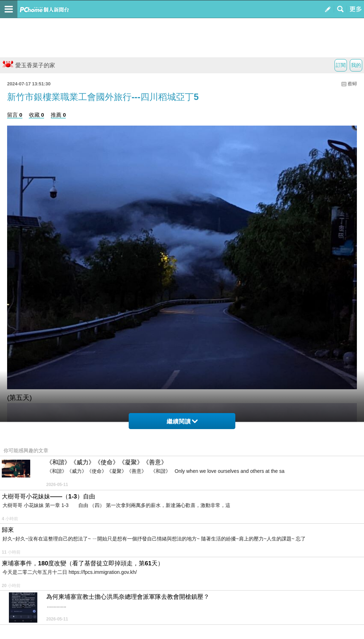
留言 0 (15, 115)
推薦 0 (58, 115)
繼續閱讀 (182, 421)
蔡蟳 (352, 84)
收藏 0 (36, 115)
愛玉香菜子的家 (28, 65)
